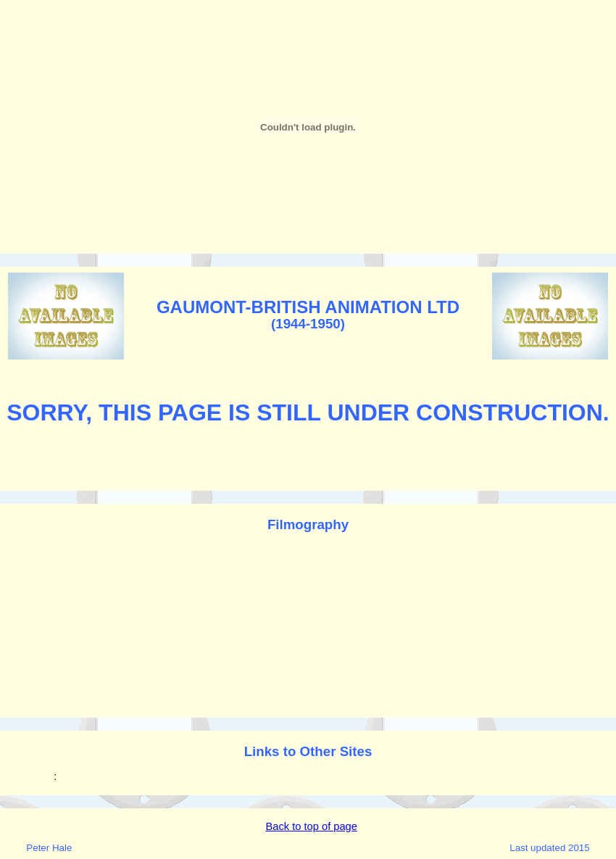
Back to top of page (312, 826)
